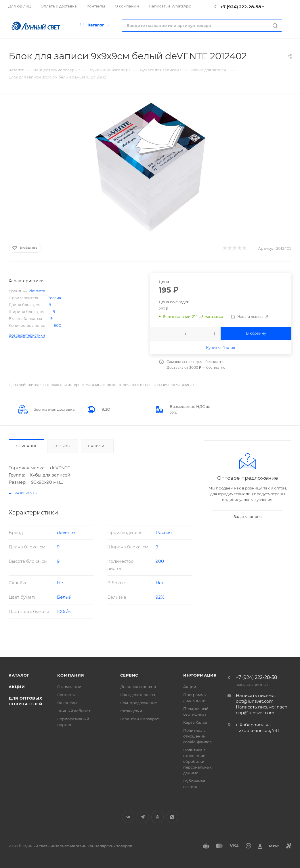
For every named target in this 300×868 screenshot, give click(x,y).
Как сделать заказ (138, 695)
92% (160, 597)
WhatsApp (172, 817)
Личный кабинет (74, 711)
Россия (54, 298)
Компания (71, 675)
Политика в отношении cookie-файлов (197, 736)
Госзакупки (131, 711)
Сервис (129, 675)
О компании (69, 687)
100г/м (64, 611)
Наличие (97, 446)
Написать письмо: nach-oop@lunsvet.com (262, 710)
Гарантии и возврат (140, 719)
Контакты (66, 695)
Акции (17, 687)
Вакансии (67, 703)
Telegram (143, 817)
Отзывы (63, 446)
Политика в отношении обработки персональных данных (197, 761)
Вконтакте (128, 817)
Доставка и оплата (138, 687)
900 (58, 325)
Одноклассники (157, 817)
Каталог (19, 675)
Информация (200, 675)
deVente (37, 291)
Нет (61, 583)
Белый (64, 597)
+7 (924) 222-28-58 (240, 7)
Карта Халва (195, 722)
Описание (26, 446)
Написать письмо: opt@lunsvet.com (256, 698)
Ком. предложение (139, 703)
